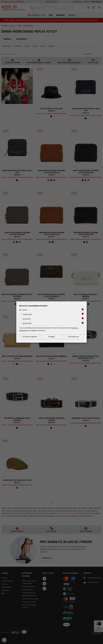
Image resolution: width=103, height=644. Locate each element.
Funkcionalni (27, 314)
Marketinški (27, 323)
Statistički (27, 319)
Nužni (25, 310)
